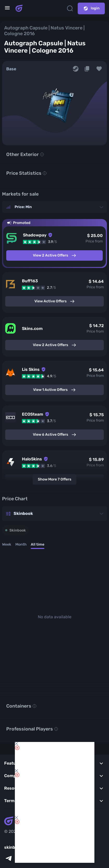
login (91, 8)
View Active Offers (55, 301)
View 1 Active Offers (54, 390)
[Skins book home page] (19, 8)
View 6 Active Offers (55, 435)
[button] (99, 69)
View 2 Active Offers (55, 255)
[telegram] (9, 858)
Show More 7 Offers (54, 479)
